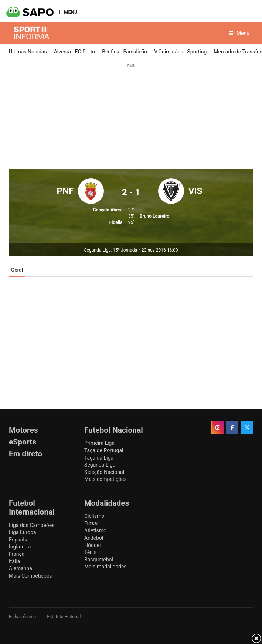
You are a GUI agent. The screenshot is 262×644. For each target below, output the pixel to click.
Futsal (91, 523)
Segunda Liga (100, 465)
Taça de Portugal (104, 450)
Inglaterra (20, 547)
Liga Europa (23, 532)
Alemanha (21, 568)
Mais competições (106, 479)
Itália (14, 561)
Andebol (94, 538)
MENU (71, 12)
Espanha (19, 540)
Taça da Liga (99, 458)
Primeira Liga (99, 443)
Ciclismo (94, 516)
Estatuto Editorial (64, 617)
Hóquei (92, 545)
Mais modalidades (106, 567)
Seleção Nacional (104, 472)
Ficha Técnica (22, 617)
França (17, 554)
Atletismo (95, 530)
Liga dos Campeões (32, 525)
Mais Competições (30, 576)
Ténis (90, 552)
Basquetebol (99, 560)
